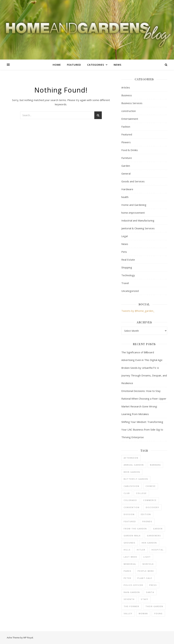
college (141, 493)
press (153, 585)
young (158, 613)
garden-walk (132, 536)
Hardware (127, 189)
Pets (124, 252)
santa (150, 592)
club (127, 493)
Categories (96, 65)
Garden (126, 166)
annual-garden (134, 465)
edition (146, 514)
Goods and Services (133, 181)
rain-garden (132, 592)
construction (129, 111)
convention (132, 507)
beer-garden (132, 472)
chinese (151, 486)
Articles (126, 87)
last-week (130, 557)
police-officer (133, 585)
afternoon (131, 458)
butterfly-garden (136, 479)
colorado (130, 500)
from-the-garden (135, 529)
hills (127, 550)
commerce (150, 500)
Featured (74, 65)
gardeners (154, 536)
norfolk (148, 564)
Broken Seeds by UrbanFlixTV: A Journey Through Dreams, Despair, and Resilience (144, 375)
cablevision (132, 486)
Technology (128, 275)
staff (145, 599)
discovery (153, 507)
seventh (129, 599)
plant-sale (145, 578)
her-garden (149, 543)
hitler (141, 550)
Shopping (127, 267)
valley (128, 613)
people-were (146, 571)
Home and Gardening (134, 205)
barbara (155, 465)
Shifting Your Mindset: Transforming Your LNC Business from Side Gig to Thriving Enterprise (142, 430)
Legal (124, 236)
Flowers (126, 142)
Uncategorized (130, 291)
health (125, 197)
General (126, 174)
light (147, 557)
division (129, 514)
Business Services (132, 103)
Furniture (127, 158)
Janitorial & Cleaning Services (138, 228)
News (118, 65)
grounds (130, 543)
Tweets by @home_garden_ (138, 311)
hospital (158, 550)
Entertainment (130, 119)
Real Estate (128, 260)
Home (57, 65)
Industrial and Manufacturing (138, 220)
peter (127, 578)
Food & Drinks (130, 150)
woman (143, 613)
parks (128, 571)
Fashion (126, 127)
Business (127, 95)
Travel (125, 283)
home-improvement (133, 213)
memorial (130, 564)
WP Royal (28, 638)
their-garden (154, 606)
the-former (131, 606)
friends (147, 521)
